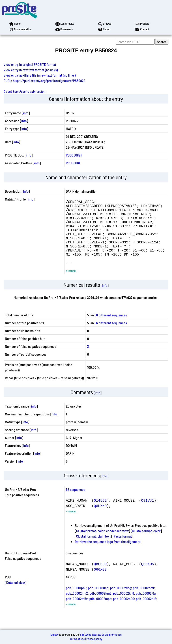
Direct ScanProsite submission (24, 91)
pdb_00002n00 (124, 612)
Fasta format (123, 550)
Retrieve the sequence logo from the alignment (108, 555)
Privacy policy (94, 639)
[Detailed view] (16, 596)
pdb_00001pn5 (76, 601)
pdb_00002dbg (120, 601)
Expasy (54, 635)
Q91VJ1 (148, 514)
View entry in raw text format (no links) (31, 70)
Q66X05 (148, 577)
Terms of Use (77, 639)
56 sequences (75, 503)
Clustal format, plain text (93, 550)
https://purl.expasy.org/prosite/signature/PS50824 (49, 80)
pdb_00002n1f (146, 612)
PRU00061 (73, 163)
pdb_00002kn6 (124, 607)
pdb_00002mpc (100, 612)
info (26, 113)
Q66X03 (100, 583)
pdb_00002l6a (146, 607)
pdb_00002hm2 (77, 607)
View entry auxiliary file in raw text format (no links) (40, 75)
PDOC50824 (74, 155)
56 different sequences (111, 328)
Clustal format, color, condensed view (102, 544)
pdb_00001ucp (98, 601)
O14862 (100, 514)
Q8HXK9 (100, 519)
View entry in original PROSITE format (30, 64)
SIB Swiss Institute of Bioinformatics (101, 635)
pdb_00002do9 (143, 601)
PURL (7, 80)
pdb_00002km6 (101, 607)
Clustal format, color (146, 544)
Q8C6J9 (100, 577)
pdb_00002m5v (77, 612)
